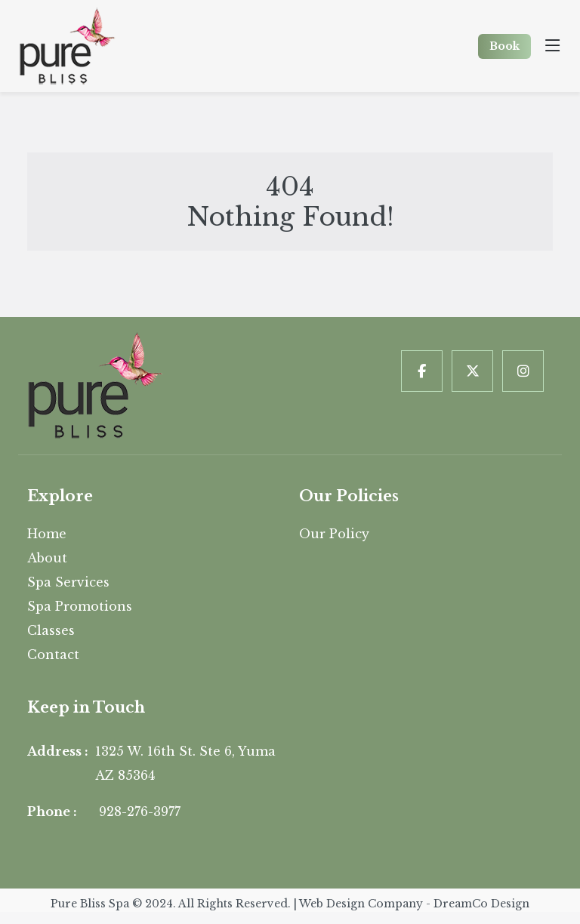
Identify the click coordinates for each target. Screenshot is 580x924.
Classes (51, 630)
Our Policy (334, 534)
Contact (53, 654)
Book (504, 46)
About (47, 558)
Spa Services (68, 582)
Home (47, 534)
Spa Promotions (80, 606)
